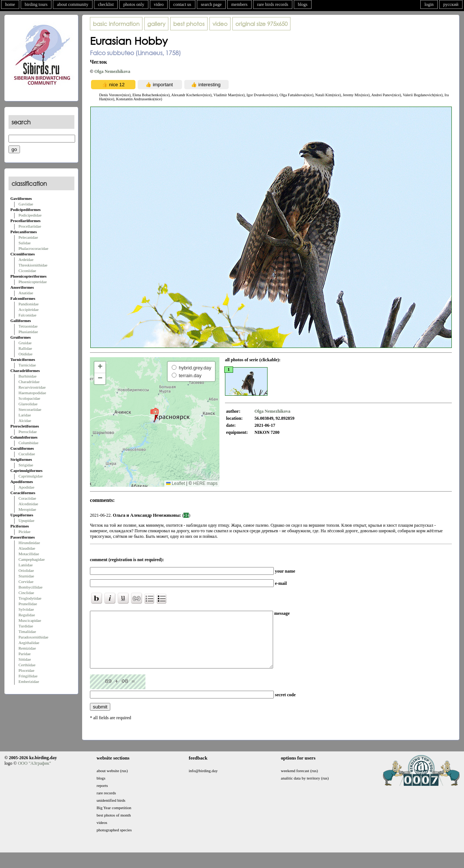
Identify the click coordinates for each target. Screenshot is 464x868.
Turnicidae (27, 365)
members (239, 4)
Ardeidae (26, 259)
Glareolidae (28, 404)
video (159, 4)
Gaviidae (26, 204)
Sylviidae (26, 609)
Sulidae (25, 243)
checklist (106, 4)
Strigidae (26, 465)
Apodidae (26, 487)
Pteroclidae (28, 432)
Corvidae (26, 582)
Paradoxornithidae (33, 637)
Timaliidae (27, 631)
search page (211, 4)
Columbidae (28, 443)
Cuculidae (27, 454)
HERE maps (205, 483)
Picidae (24, 532)
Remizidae (27, 648)
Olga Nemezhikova (112, 71)
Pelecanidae (28, 237)
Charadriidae (29, 382)
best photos (189, 24)
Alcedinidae (28, 504)
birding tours (36, 4)
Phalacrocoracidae (33, 248)
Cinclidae (26, 593)
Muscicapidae (30, 620)
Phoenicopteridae (33, 282)
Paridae (25, 654)
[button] (154, 415)
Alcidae (25, 420)
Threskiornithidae (33, 265)
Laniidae (26, 565)
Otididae (26, 354)
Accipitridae (28, 309)
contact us (182, 4)
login (429, 4)
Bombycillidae (31, 587)
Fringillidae (28, 676)
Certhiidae (27, 665)
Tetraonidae (28, 326)
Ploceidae (26, 670)
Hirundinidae (29, 543)
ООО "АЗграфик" (34, 774)
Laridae (25, 415)
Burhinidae (28, 376)
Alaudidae (27, 548)
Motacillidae (29, 554)
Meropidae (27, 509)
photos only (134, 4)
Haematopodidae (32, 393)
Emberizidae (29, 681)
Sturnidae (26, 576)
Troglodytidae (30, 598)
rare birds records (273, 4)
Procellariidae (30, 226)
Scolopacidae (29, 398)
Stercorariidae (30, 409)
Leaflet (176, 483)
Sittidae (25, 659)
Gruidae (25, 343)
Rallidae (25, 348)
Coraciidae (27, 498)
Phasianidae (28, 332)
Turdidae (26, 626)
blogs (303, 4)
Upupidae (26, 520)
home (10, 4)
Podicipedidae (30, 215)
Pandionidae (28, 304)
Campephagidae (32, 559)
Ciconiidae (27, 271)
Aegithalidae (29, 643)
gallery (156, 24)
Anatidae (26, 293)
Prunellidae (28, 604)
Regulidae (27, 615)
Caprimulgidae (31, 476)
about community (73, 4)
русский (451, 4)
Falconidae (27, 315)
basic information (116, 24)
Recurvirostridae (32, 387)
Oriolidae (26, 570)
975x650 (261, 24)
